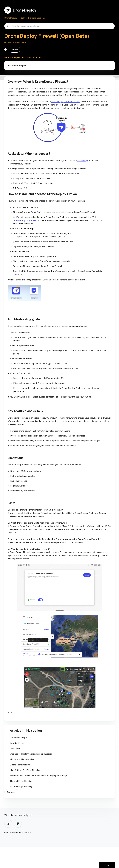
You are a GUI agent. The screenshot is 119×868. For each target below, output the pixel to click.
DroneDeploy (11, 18)
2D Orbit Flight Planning (21, 787)
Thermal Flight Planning (21, 782)
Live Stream (15, 749)
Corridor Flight (17, 744)
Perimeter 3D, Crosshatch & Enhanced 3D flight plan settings (39, 776)
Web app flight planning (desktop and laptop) (31, 755)
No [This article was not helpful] (18, 825)
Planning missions (36, 18)
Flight (23, 18)
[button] (60, 66)
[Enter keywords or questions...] (60, 26)
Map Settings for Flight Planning (25, 771)
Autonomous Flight (19, 738)
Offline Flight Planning (20, 765)
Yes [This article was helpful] (8, 825)
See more (11, 793)
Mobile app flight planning (22, 760)
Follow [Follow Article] (15, 50)
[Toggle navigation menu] (112, 10)
